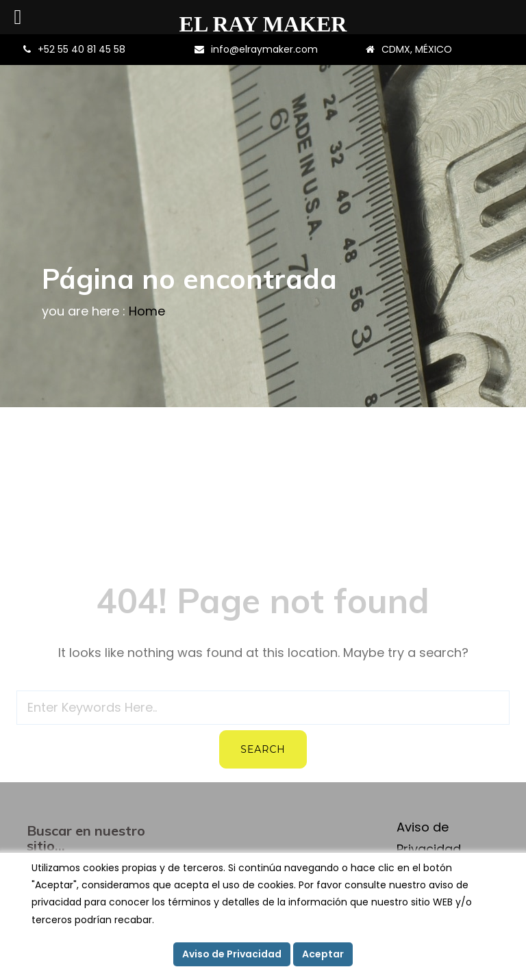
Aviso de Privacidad (232, 954)
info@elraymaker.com (264, 49)
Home (147, 311)
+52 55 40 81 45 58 (82, 49)
